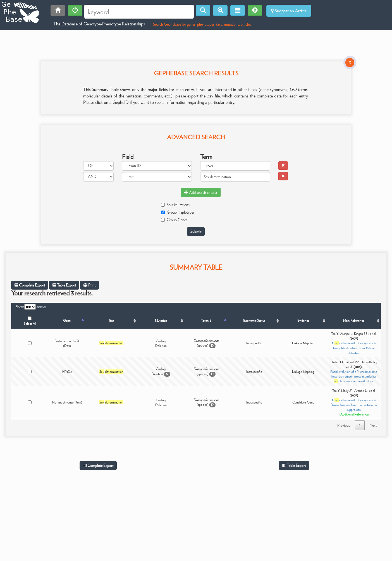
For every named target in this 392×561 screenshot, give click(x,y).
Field (128, 157)
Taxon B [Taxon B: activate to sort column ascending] (206, 320)
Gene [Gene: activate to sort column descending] (67, 320)
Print (89, 285)
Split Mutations (175, 205)
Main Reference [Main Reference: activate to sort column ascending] (354, 320)
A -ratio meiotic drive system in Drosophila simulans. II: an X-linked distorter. (354, 348)
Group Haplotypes (178, 212)
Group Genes (174, 220)
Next (373, 425)
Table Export (64, 285)
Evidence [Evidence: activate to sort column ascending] (303, 320)
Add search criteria (201, 192)
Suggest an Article (289, 11)
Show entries (31, 307)
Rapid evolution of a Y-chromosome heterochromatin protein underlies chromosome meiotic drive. (354, 376)
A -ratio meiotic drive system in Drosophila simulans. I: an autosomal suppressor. (354, 405)
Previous (344, 425)
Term (206, 157)
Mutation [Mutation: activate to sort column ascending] (161, 320)
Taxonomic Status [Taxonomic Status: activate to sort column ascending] (254, 320)
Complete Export (30, 285)
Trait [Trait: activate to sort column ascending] (111, 320)
